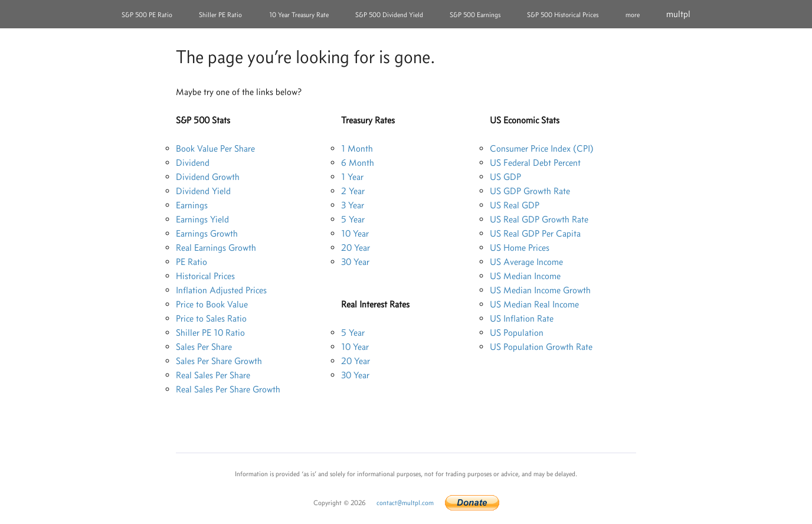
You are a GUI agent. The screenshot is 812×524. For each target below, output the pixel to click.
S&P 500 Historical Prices (563, 15)
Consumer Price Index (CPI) (542, 148)
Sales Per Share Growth (219, 361)
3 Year (353, 205)
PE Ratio (191, 262)
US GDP (505, 177)
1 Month (357, 148)
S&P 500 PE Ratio (147, 15)
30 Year (355, 262)
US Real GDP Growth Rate (539, 219)
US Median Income (525, 276)
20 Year (356, 248)
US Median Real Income (534, 304)
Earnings (192, 205)
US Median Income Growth (540, 290)
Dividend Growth (208, 177)
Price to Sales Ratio (211, 318)
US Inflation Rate (522, 318)
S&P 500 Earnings (475, 15)
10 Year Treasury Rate (299, 15)
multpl (678, 14)
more (633, 15)
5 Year (353, 219)
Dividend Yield (203, 191)
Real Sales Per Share (213, 375)
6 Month (358, 163)
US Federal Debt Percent (535, 163)
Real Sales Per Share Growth (228, 389)
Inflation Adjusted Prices (221, 290)
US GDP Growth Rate (530, 191)
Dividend (193, 163)
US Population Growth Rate (541, 347)
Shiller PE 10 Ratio (210, 333)
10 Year (355, 233)
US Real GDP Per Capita (535, 233)
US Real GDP (515, 205)
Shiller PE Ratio (220, 15)
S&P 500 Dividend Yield (389, 15)
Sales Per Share (204, 347)
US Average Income (526, 262)
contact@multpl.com (405, 503)
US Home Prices (520, 248)
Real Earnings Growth (216, 248)
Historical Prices (205, 276)
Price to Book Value (212, 304)
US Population (517, 333)
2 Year (353, 191)
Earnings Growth (207, 233)
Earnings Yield (202, 219)
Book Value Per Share (215, 148)
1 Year (352, 177)
